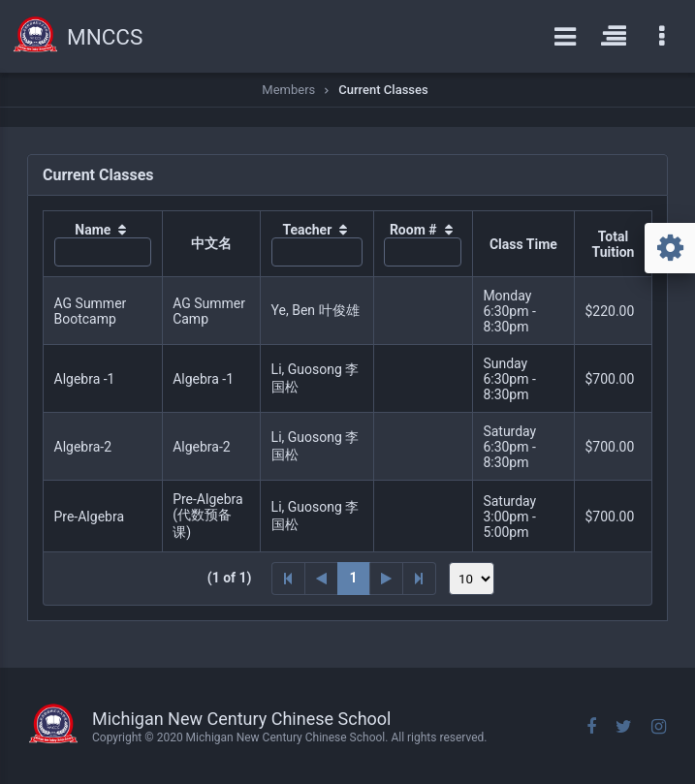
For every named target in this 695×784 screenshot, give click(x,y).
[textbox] (103, 252)
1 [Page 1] (354, 578)
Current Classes (383, 90)
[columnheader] (103, 244)
